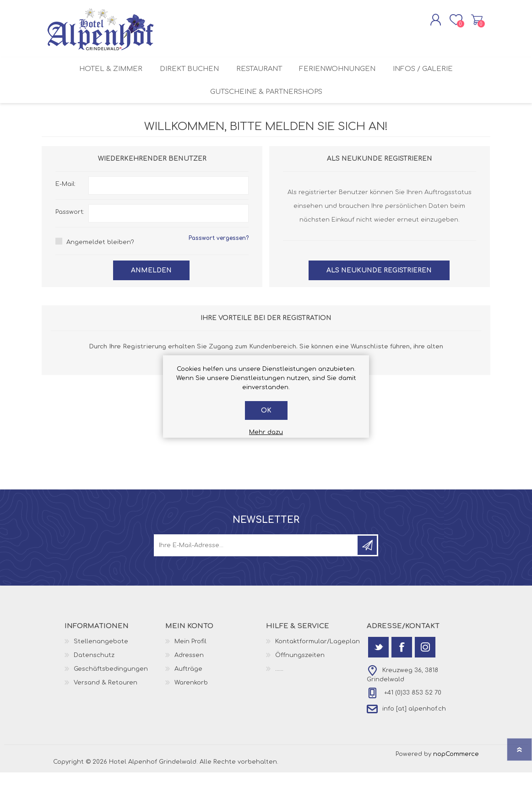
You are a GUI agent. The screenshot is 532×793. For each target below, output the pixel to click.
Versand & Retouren (106, 702)
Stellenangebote (101, 661)
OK (266, 410)
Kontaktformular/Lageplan (318, 661)
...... (279, 688)
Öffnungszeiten (300, 674)
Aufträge (188, 688)
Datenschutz (94, 674)
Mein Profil (190, 661)
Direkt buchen (186, 78)
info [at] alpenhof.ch (414, 728)
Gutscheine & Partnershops (266, 107)
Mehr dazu (266, 432)
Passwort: (70, 231)
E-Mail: (65, 203)
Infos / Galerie (429, 78)
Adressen (189, 674)
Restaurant (259, 78)
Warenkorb (469, 22)
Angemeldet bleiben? (100, 261)
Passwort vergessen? (219, 257)
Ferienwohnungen (341, 78)
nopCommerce (456, 773)
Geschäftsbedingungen (111, 688)
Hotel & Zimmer (104, 78)
